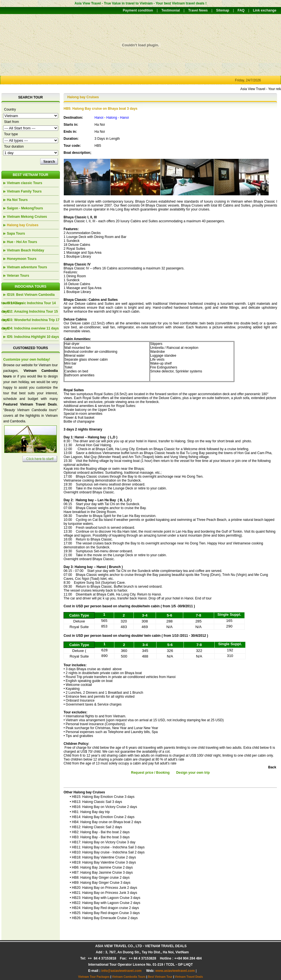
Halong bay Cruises (23, 225)
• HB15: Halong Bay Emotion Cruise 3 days (102, 797)
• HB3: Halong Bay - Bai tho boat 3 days (100, 837)
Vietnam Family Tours (24, 191)
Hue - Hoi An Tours (22, 242)
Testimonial (171, 10)
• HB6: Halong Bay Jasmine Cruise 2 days (101, 867)
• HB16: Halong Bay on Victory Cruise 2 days (103, 807)
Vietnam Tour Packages (94, 977)
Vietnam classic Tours (25, 183)
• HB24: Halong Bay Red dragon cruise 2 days (104, 908)
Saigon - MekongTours (25, 208)
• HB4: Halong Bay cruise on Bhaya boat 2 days (105, 822)
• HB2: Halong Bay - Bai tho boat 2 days (100, 832)
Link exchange (265, 10)
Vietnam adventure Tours (27, 267)
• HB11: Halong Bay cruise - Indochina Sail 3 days (107, 847)
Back (272, 767)
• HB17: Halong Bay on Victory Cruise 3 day (102, 842)
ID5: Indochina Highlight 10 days (33, 337)
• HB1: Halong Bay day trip (90, 812)
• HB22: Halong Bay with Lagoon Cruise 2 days (105, 903)
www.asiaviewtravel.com (175, 971)
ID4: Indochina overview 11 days (33, 328)
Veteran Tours (18, 276)
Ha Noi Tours (17, 200)
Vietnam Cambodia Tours (129, 977)
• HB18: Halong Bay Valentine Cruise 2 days (103, 857)
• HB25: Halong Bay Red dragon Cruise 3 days (105, 913)
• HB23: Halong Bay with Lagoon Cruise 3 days (105, 898)
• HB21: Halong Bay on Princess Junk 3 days (103, 893)
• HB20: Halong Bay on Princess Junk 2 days (103, 888)
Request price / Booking (150, 773)
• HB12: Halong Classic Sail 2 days (96, 827)
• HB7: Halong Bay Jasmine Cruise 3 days (101, 873)
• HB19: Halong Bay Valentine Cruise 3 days (103, 862)
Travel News (198, 10)
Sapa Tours (16, 233)
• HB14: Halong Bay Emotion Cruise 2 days (102, 817)
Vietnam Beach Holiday (26, 250)
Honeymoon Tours (22, 259)
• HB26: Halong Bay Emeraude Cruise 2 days (104, 918)
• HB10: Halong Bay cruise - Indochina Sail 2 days (107, 852)
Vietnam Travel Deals (189, 977)
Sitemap (223, 10)
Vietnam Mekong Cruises (27, 217)
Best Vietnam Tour (160, 977)
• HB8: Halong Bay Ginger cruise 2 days (100, 878)
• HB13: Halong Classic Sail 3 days (96, 802)
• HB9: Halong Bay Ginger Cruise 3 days (100, 883)
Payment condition (138, 10)
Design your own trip (193, 773)
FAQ (241, 10)
